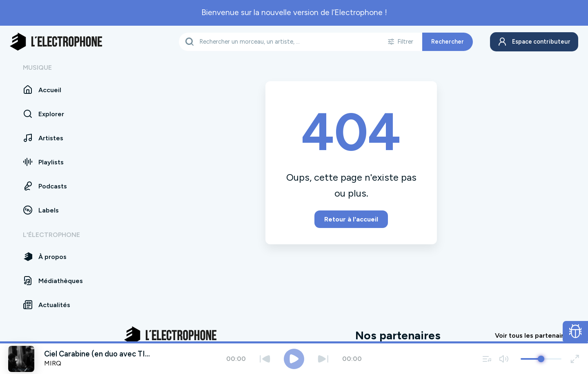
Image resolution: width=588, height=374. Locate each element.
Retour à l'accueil (351, 219)
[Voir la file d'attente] (487, 359)
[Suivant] (323, 359)
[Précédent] (265, 359)
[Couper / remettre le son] (504, 359)
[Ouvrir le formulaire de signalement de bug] (576, 331)
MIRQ (53, 363)
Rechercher (445, 42)
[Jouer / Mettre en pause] (294, 359)
